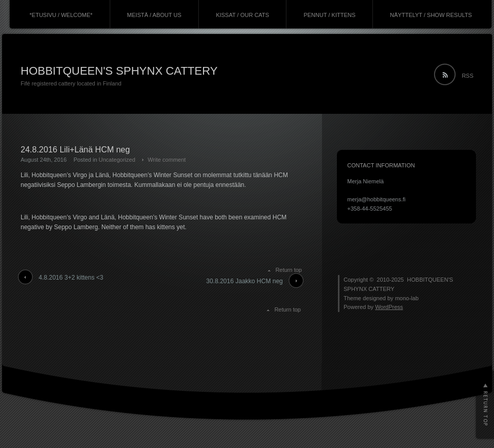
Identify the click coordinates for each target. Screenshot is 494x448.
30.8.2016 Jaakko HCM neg (244, 281)
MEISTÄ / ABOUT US (155, 15)
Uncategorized (117, 160)
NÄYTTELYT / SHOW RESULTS (431, 15)
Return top (289, 270)
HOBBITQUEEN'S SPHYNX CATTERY (119, 71)
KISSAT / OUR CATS (242, 15)
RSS (467, 76)
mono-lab (407, 298)
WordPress (389, 307)
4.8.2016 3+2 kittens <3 (71, 278)
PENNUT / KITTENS (329, 15)
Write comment (167, 160)
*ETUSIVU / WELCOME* (61, 15)
